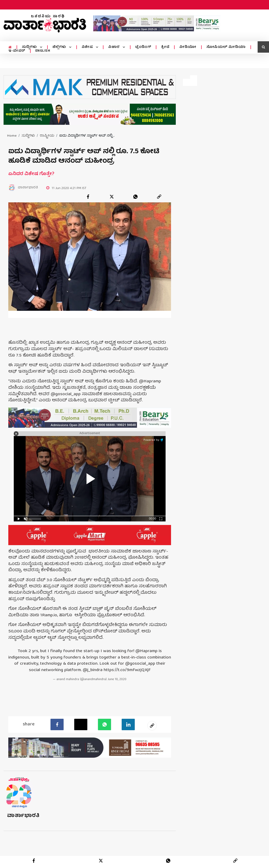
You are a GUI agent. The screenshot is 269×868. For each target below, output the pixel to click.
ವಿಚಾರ (113, 47)
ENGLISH (43, 51)
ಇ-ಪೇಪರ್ (17, 51)
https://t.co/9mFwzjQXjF (127, 671)
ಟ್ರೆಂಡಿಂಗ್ (142, 47)
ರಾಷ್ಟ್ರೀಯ (47, 136)
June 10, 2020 (117, 680)
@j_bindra (93, 671)
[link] (159, 197)
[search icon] (263, 47)
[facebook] (88, 197)
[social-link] (152, 726)
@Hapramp (146, 652)
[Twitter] (81, 724)
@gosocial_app (140, 664)
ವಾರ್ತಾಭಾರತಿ (23, 816)
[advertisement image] (157, 23)
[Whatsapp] (104, 724)
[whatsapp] (135, 197)
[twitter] (112, 197)
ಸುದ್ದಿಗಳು (30, 47)
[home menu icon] (10, 47)
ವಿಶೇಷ (87, 47)
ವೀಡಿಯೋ (186, 47)
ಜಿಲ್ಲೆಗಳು (59, 47)
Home (12, 136)
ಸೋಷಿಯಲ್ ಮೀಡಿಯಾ (225, 47)
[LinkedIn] (128, 724)
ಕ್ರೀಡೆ (164, 47)
